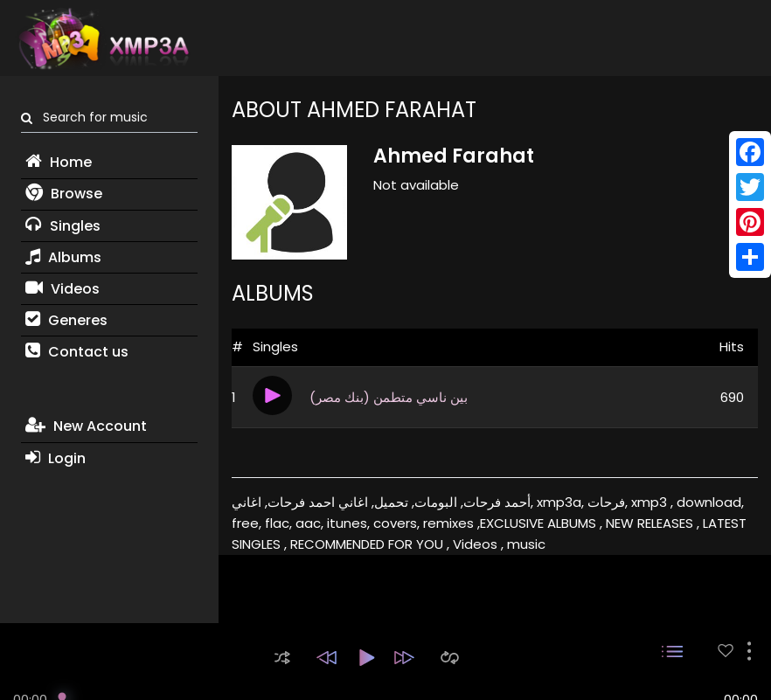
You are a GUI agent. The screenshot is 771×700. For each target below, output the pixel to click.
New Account (86, 426)
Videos (63, 289)
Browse (64, 194)
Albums (63, 257)
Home (59, 162)
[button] (282, 658)
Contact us (77, 352)
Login (56, 458)
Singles (63, 226)
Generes (66, 320)
